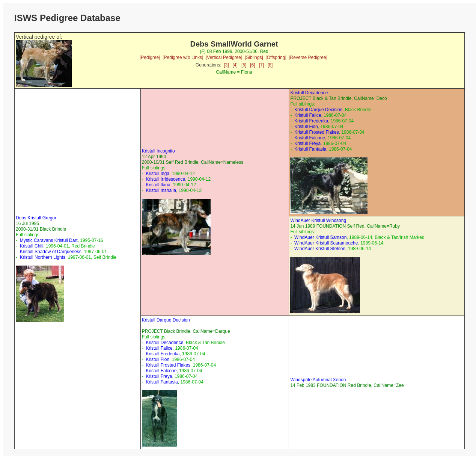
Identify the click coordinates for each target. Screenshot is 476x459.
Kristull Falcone (310, 138)
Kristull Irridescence (165, 179)
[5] (244, 65)
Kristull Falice (308, 115)
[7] (261, 65)
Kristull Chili (32, 246)
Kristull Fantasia (310, 149)
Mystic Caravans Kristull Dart (49, 240)
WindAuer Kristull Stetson (320, 249)
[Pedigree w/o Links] (183, 57)
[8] (270, 65)
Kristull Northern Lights (43, 257)
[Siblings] (254, 57)
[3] (226, 65)
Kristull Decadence (309, 93)
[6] (252, 65)
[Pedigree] (150, 57)
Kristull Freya (307, 143)
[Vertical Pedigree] (224, 57)
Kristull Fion (306, 127)
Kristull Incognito (158, 151)
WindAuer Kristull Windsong (318, 220)
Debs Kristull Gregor (36, 218)
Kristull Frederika (311, 121)
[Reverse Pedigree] (308, 57)
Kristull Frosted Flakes (317, 132)
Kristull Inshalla (161, 190)
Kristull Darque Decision (318, 110)
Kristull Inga (157, 174)
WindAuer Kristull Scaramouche (326, 243)
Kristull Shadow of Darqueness (51, 252)
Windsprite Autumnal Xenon (318, 380)
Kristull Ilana (158, 185)
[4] (235, 65)
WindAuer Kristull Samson (320, 237)
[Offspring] (276, 57)
